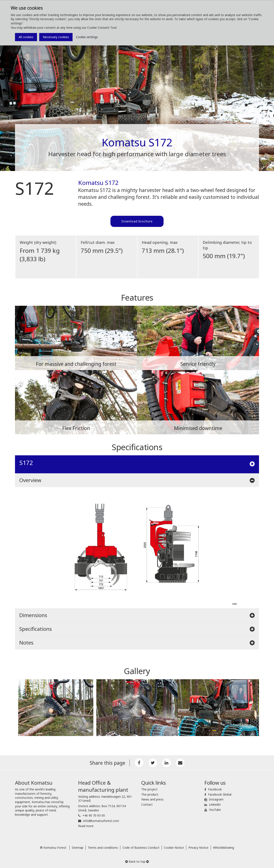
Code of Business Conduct (141, 848)
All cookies (26, 37)
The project (149, 789)
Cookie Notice (174, 848)
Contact (147, 804)
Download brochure (137, 221)
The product (150, 794)
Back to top (137, 861)
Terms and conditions (103, 848)
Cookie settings (87, 37)
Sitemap (77, 848)
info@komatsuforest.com (101, 821)
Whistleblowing (223, 848)
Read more (86, 826)
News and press (152, 799)
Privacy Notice (198, 848)
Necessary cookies (56, 37)
